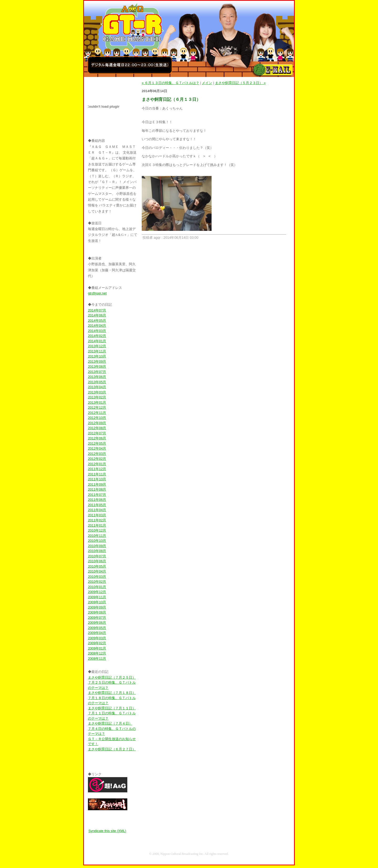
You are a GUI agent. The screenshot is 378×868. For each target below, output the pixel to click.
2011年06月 (97, 500)
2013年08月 (97, 367)
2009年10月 (97, 602)
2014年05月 (97, 321)
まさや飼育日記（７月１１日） (112, 708)
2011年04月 (97, 510)
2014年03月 (97, 331)
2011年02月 (97, 520)
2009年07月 (97, 618)
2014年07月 (97, 310)
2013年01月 (97, 402)
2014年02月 (97, 336)
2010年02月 (97, 582)
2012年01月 (97, 464)
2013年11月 (97, 351)
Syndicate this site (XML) (107, 831)
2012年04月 (97, 448)
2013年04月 (97, 387)
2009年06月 (97, 623)
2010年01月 (97, 587)
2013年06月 (97, 377)
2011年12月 (97, 469)
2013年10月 (97, 356)
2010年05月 (97, 566)
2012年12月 (97, 407)
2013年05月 (97, 382)
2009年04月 (97, 633)
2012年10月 (97, 418)
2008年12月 (97, 653)
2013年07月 (97, 372)
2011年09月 (97, 484)
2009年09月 (97, 607)
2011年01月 (97, 525)
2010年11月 (97, 536)
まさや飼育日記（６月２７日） (112, 749)
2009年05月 (97, 628)
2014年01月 (97, 341)
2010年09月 (97, 546)
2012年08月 (97, 428)
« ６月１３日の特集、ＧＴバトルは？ (170, 83)
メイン (207, 83)
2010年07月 (97, 556)
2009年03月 (97, 638)
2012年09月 (97, 423)
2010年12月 (97, 530)
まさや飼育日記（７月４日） (110, 723)
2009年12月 (97, 592)
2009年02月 (97, 643)
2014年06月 (97, 315)
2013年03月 (97, 392)
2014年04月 (97, 326)
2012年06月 (97, 438)
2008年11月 (97, 659)
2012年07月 (97, 433)
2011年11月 (97, 474)
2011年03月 (97, 515)
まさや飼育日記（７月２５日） (112, 677)
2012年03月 (97, 454)
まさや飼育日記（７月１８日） (112, 693)
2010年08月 (97, 551)
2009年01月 (97, 648)
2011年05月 (97, 505)
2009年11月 (97, 597)
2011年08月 (97, 489)
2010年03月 (97, 577)
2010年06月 (97, 561)
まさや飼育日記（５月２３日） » (240, 83)
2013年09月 (97, 362)
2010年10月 (97, 541)
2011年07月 (97, 495)
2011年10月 (97, 479)
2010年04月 (97, 571)
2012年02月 (97, 459)
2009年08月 (97, 612)
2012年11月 (97, 413)
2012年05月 (97, 443)
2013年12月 (97, 346)
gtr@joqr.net (97, 293)
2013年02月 (97, 397)
